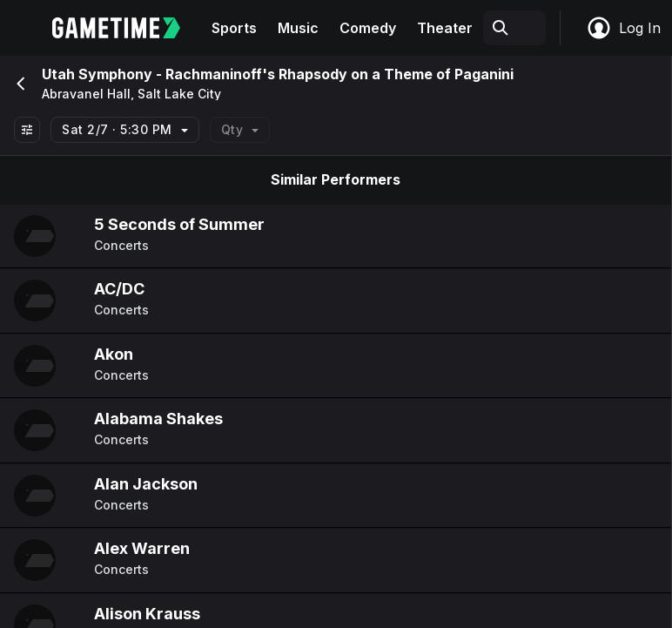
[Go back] (19, 84)
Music (298, 28)
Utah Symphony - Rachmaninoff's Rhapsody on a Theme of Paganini (278, 74)
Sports (234, 28)
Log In (623, 28)
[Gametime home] (127, 28)
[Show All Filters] (27, 130)
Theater (445, 28)
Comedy (368, 28)
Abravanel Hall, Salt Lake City (131, 94)
